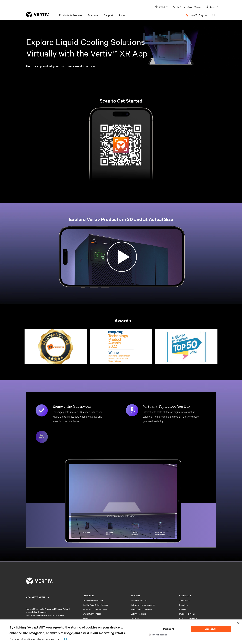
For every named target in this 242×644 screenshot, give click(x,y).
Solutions (93, 15)
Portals (176, 7)
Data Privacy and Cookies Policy (54, 609)
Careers (183, 609)
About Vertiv (185, 600)
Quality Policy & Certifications (96, 605)
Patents (86, 618)
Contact (198, 7)
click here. (66, 639)
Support (108, 15)
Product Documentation (93, 600)
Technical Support (139, 600)
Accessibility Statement (36, 612)
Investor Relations (187, 614)
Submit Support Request (141, 609)
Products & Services (71, 15)
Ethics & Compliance (188, 618)
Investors (188, 7)
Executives (184, 605)
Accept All (211, 629)
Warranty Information (92, 614)
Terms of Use (32, 609)
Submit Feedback (138, 614)
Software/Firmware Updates (143, 605)
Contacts (135, 618)
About (122, 15)
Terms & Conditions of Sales (95, 609)
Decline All (169, 629)
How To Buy (196, 15)
